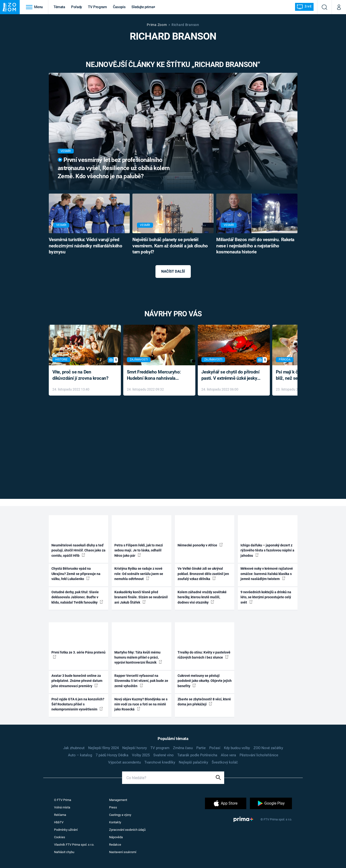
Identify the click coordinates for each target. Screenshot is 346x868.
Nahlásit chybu (64, 852)
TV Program (97, 7)
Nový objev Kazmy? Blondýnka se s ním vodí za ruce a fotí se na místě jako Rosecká (141, 704)
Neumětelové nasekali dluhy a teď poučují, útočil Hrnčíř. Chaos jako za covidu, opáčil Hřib (78, 550)
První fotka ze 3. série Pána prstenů (78, 654)
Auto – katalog (80, 755)
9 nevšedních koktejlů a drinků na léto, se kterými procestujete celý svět (266, 597)
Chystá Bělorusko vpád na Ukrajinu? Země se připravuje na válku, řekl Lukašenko (76, 574)
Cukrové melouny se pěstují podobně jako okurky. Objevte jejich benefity (205, 681)
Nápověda (116, 837)
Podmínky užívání (66, 830)
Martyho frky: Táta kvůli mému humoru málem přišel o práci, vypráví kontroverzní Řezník (138, 657)
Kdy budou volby (237, 748)
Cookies (60, 837)
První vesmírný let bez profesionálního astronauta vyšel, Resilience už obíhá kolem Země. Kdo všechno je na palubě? (114, 168)
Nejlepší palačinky (193, 762)
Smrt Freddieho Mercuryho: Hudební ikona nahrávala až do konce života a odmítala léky (156, 376)
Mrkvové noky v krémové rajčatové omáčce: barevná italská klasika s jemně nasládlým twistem (267, 574)
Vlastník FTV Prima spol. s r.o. (74, 845)
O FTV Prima (63, 800)
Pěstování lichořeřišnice (259, 755)
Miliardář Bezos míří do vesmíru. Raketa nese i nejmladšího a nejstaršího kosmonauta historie (255, 246)
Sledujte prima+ (143, 7)
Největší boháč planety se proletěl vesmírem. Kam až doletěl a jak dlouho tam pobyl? (170, 246)
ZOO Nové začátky (268, 748)
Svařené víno (164, 755)
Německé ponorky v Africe (200, 545)
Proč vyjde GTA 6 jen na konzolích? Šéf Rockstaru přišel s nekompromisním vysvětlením (78, 704)
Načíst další (173, 271)
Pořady (77, 7)
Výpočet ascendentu (124, 762)
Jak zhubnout (74, 748)
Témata (59, 7)
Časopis (119, 7)
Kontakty (115, 822)
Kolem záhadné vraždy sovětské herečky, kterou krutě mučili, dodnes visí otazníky (202, 597)
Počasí (215, 748)
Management (118, 800)
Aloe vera (228, 755)
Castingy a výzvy (120, 815)
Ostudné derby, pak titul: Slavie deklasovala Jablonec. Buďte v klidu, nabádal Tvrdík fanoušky (77, 597)
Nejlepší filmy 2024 (103, 748)
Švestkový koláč (225, 762)
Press (113, 807)
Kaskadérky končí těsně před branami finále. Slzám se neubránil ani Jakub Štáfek (141, 597)
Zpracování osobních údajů (127, 830)
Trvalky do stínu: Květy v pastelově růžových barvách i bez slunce (204, 655)
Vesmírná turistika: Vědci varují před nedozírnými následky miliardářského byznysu (86, 246)
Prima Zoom (157, 25)
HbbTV (59, 822)
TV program (160, 748)
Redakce (115, 845)
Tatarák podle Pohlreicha (197, 755)
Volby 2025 (141, 755)
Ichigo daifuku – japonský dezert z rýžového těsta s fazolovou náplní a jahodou (267, 550)
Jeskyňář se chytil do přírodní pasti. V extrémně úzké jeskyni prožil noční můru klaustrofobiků (231, 376)
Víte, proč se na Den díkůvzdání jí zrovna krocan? (80, 375)
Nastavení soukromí (123, 852)
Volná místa (62, 807)
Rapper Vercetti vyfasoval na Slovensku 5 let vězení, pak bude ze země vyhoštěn (141, 681)
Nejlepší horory (135, 748)
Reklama (60, 815)
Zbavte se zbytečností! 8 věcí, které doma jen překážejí (204, 702)
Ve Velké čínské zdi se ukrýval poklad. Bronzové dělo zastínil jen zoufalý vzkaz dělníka (203, 574)
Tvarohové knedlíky (160, 762)
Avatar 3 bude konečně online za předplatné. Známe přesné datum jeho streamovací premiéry (77, 681)
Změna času (183, 748)
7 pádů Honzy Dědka (112, 755)
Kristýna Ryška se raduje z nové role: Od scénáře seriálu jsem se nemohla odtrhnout (139, 574)
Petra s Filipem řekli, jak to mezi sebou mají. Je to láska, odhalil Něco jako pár (139, 550)
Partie (201, 748)
